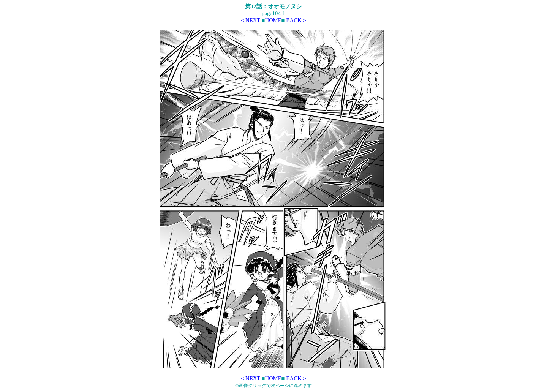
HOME (273, 20)
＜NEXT (250, 20)
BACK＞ (297, 20)
